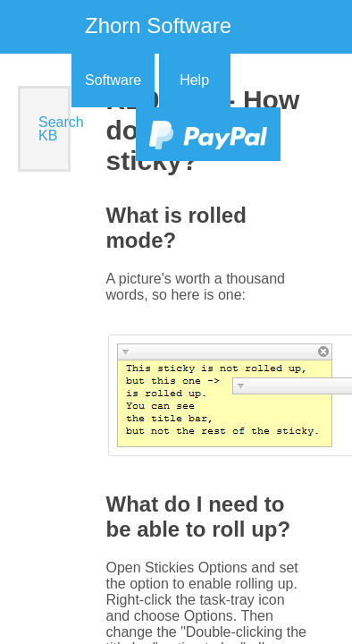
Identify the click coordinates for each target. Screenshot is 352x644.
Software (113, 80)
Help (194, 80)
